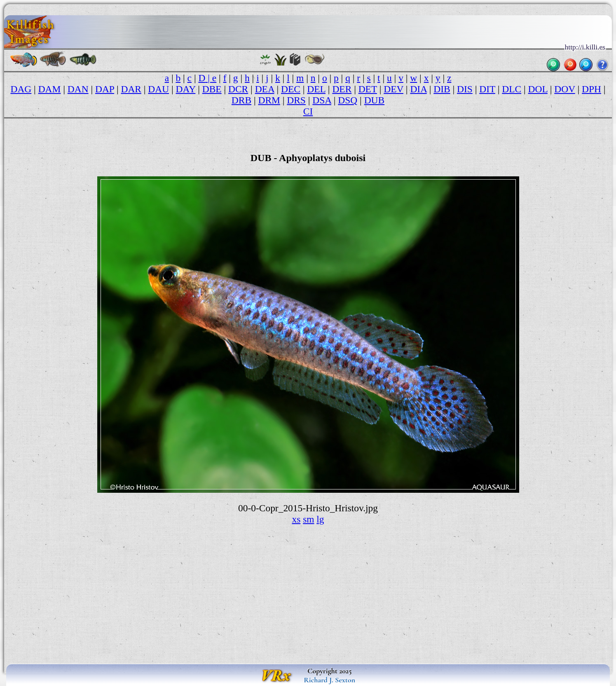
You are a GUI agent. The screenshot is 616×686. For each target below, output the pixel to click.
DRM (269, 100)
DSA (322, 100)
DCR (238, 89)
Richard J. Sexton (329, 680)
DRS (296, 100)
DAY (186, 89)
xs (296, 519)
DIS (465, 89)
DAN (78, 89)
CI (308, 111)
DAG (21, 89)
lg (320, 519)
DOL (538, 89)
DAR (131, 89)
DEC (291, 89)
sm (308, 519)
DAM (50, 89)
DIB (442, 89)
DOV (564, 89)
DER (342, 89)
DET (368, 89)
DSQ (348, 100)
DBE (212, 89)
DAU (158, 89)
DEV (393, 89)
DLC (512, 89)
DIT (487, 89)
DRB (241, 100)
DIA (418, 89)
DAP (105, 89)
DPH (591, 89)
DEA (265, 89)
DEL (316, 89)
